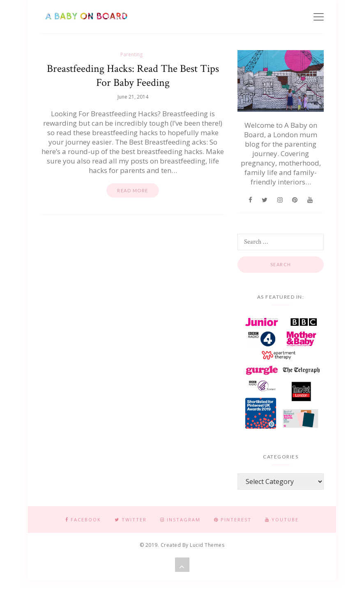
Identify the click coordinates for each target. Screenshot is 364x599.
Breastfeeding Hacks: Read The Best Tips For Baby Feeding (133, 76)
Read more (133, 190)
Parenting (131, 54)
